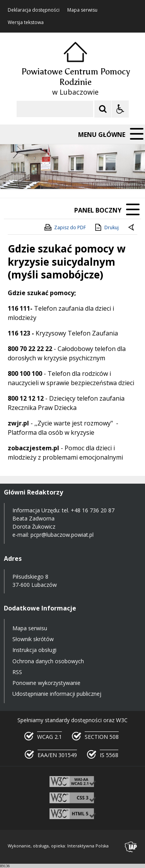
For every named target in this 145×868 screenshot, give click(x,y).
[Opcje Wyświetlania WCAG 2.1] (120, 109)
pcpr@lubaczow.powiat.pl (62, 535)
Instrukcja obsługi (34, 650)
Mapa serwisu (82, 10)
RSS (17, 672)
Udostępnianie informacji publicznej (57, 694)
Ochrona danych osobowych (48, 661)
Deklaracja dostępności (34, 10)
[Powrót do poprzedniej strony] (132, 228)
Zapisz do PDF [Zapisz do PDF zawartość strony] (65, 227)
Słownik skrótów (33, 639)
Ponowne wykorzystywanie (46, 683)
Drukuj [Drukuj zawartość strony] (106, 227)
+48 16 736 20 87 (93, 510)
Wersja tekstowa (26, 22)
